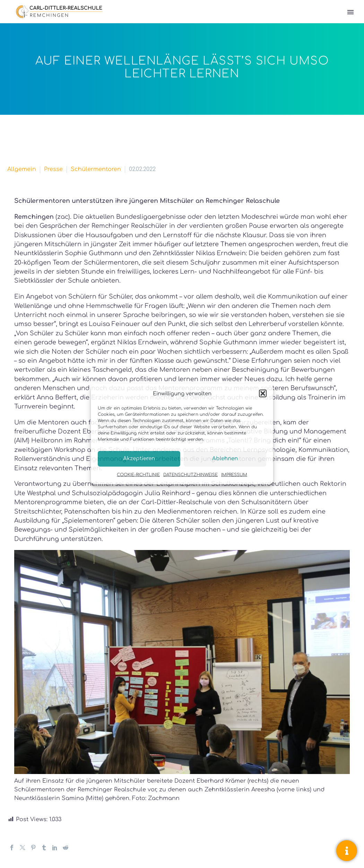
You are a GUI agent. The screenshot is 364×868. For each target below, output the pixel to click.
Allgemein (22, 169)
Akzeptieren (139, 459)
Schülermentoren (96, 169)
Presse (53, 169)
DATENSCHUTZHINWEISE (190, 474)
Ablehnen (225, 459)
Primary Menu (350, 12)
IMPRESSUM (234, 474)
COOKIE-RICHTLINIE (138, 474)
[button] (263, 394)
